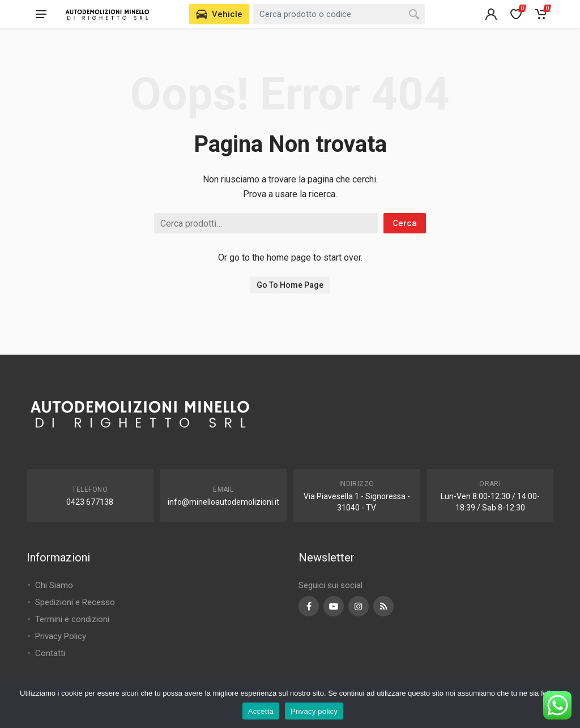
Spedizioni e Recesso (75, 602)
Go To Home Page (290, 285)
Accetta (261, 711)
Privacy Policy (61, 636)
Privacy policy (314, 711)
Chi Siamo (54, 585)
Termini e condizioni (72, 619)
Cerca (405, 223)
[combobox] (339, 14)
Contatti (50, 653)
